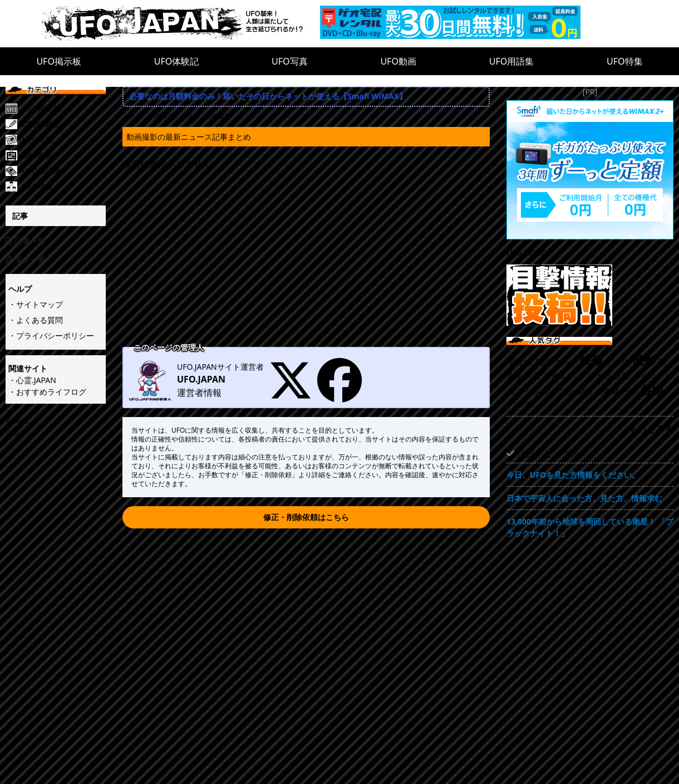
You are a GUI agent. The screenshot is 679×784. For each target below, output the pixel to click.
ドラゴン (559, 391)
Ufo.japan (527, 252)
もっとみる (651, 429)
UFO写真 (290, 61)
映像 (592, 360)
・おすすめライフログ (47, 392)
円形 (629, 391)
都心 (585, 391)
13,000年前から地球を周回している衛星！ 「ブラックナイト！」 (590, 527)
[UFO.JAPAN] (181, 24)
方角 (551, 376)
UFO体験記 (177, 61)
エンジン (525, 391)
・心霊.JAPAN (32, 380)
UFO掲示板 (59, 61)
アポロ (618, 362)
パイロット (652, 376)
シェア (17, 432)
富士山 (521, 362)
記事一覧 (26, 241)
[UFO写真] (64, 140)
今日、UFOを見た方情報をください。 (573, 475)
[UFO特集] (64, 187)
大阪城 (607, 391)
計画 (622, 376)
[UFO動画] (64, 155)
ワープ (521, 405)
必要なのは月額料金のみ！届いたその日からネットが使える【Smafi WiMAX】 (268, 96)
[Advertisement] (306, 260)
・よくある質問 (36, 320)
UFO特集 (625, 61)
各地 (652, 390)
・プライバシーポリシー (51, 335)
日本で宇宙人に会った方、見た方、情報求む (584, 498)
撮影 (644, 360)
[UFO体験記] (64, 124)
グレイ (565, 362)
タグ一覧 (26, 259)
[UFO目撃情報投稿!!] (590, 295)
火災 (533, 376)
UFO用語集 (512, 61)
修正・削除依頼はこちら (306, 517)
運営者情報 (199, 393)
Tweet (16, 421)
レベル (573, 376)
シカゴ (599, 376)
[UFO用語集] (64, 171)
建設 (543, 362)
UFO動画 (398, 61)
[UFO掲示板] (64, 109)
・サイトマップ (36, 304)
